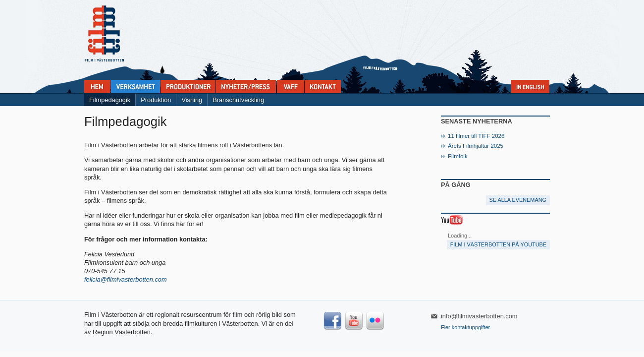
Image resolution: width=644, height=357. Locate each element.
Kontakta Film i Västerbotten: (323, 87)
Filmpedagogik (110, 100)
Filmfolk (458, 156)
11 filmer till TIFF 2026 (476, 136)
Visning (192, 100)
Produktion (156, 100)
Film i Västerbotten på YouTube (498, 244)
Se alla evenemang (518, 200)
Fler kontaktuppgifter (465, 327)
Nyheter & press (246, 87)
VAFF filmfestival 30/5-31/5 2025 (291, 87)
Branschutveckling (238, 100)
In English (530, 87)
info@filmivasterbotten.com (479, 316)
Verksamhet (135, 87)
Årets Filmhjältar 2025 (476, 146)
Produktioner (188, 87)
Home (97, 87)
